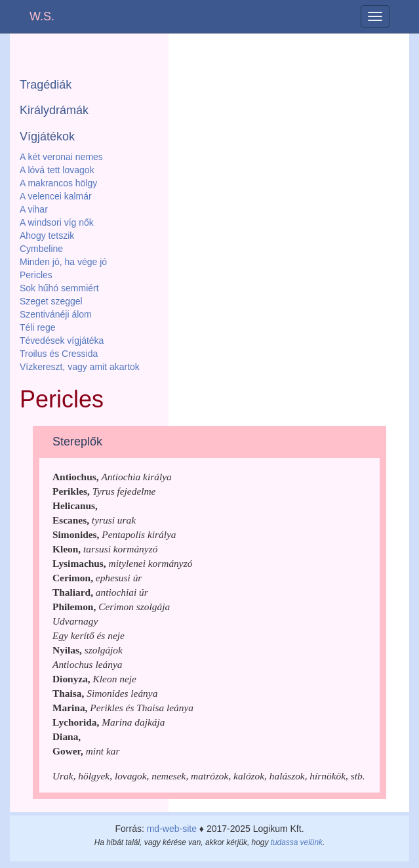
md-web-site (172, 829)
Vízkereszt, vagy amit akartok (80, 367)
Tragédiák (46, 85)
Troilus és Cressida (59, 354)
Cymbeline (41, 249)
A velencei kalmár (56, 196)
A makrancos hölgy (58, 183)
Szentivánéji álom (56, 314)
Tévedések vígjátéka (62, 341)
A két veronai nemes (61, 157)
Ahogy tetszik (47, 236)
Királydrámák (54, 110)
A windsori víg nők (57, 222)
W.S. (42, 16)
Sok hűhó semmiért (59, 288)
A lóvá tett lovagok (57, 170)
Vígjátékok (47, 136)
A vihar (34, 209)
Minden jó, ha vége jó (63, 262)
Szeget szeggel (51, 301)
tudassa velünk (297, 842)
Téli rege (37, 327)
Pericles (36, 275)
